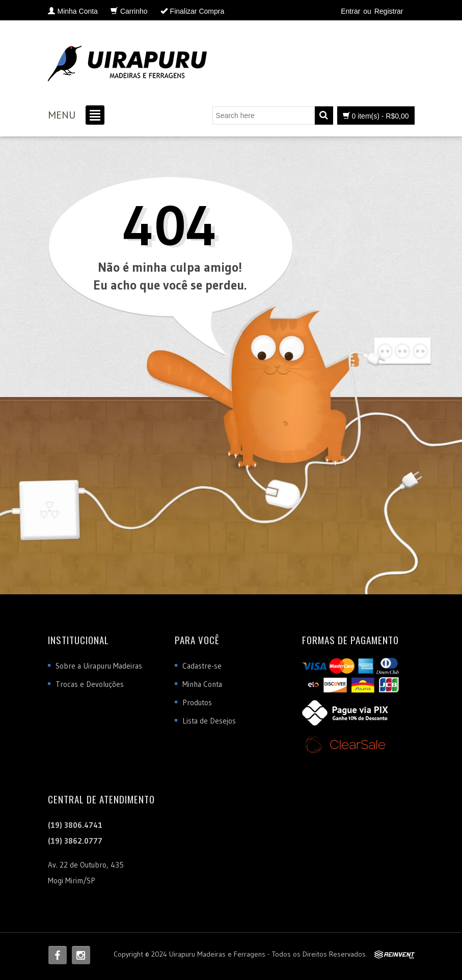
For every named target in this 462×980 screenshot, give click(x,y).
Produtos (197, 702)
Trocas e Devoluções (90, 684)
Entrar (350, 11)
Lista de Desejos (209, 721)
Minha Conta (202, 684)
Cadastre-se (202, 666)
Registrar (389, 11)
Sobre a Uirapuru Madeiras (99, 666)
